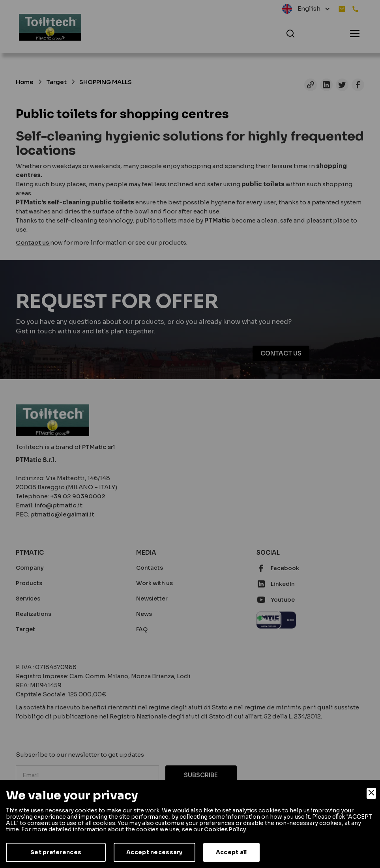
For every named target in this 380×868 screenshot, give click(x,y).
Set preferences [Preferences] (56, 852)
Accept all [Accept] (231, 852)
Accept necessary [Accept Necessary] (154, 852)
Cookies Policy (225, 829)
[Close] (371, 793)
